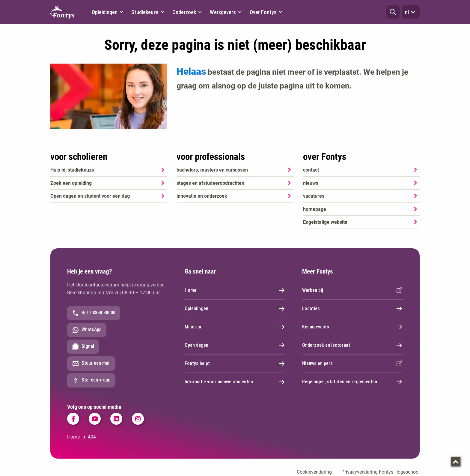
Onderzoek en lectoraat (352, 345)
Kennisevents (352, 327)
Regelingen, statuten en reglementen (352, 382)
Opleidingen (235, 309)
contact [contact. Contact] (311, 170)
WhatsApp (87, 330)
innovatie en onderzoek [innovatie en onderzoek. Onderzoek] (202, 196)
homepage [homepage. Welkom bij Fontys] (315, 209)
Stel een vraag (91, 380)
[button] (393, 12)
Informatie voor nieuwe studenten (235, 382)
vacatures (314, 196)
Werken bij (352, 290)
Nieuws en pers (352, 364)
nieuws (311, 183)
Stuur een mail (91, 364)
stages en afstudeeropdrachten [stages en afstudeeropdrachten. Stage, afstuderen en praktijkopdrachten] (210, 183)
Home (235, 290)
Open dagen (235, 345)
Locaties (352, 309)
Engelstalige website (325, 222)
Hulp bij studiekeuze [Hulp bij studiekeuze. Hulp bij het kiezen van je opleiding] (72, 170)
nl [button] (411, 12)
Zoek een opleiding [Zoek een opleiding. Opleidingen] (71, 183)
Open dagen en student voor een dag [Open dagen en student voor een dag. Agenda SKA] (90, 196)
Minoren (235, 327)
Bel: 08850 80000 (94, 313)
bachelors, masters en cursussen (212, 170)
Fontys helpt (235, 364)
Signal (83, 347)
